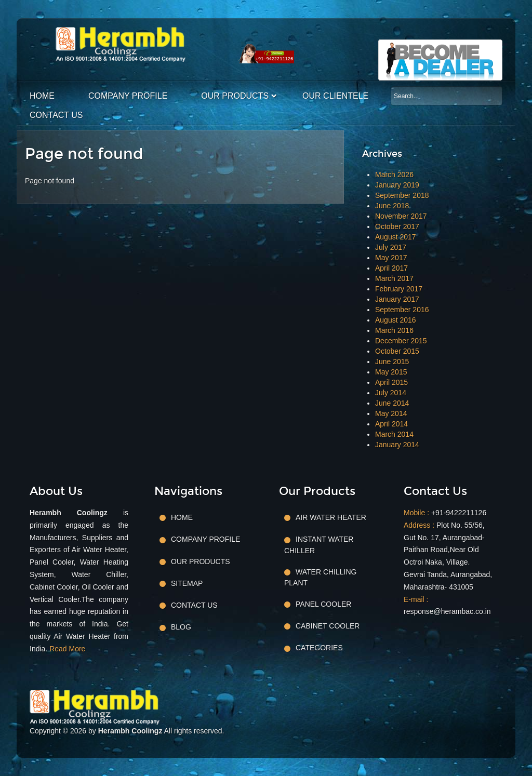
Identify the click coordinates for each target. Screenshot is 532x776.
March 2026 (394, 175)
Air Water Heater (331, 517)
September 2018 (402, 195)
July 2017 (391, 247)
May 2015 (391, 372)
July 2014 (391, 393)
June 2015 (392, 362)
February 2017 (399, 289)
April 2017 (391, 268)
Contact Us (56, 115)
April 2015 (391, 382)
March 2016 (394, 330)
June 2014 (392, 403)
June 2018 (392, 206)
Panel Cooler (323, 604)
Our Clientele (335, 96)
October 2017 (397, 226)
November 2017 (401, 216)
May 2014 (391, 413)
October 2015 (397, 351)
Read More (67, 649)
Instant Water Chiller (319, 545)
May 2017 (391, 258)
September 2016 (402, 310)
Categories (319, 648)
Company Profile (128, 96)
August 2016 (396, 320)
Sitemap (187, 583)
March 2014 (394, 434)
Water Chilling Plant (320, 577)
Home (42, 96)
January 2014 (397, 445)
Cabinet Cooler (328, 626)
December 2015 (401, 341)
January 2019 (397, 185)
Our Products (235, 96)
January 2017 (397, 299)
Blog (181, 627)
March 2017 (394, 278)
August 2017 (396, 237)
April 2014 (391, 424)
